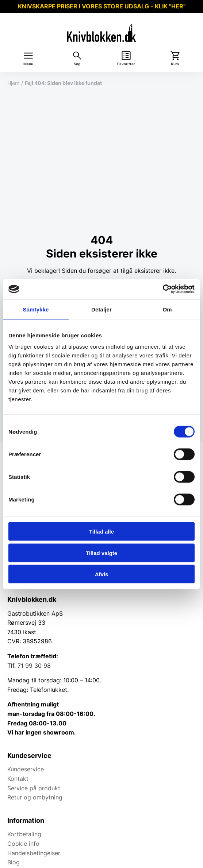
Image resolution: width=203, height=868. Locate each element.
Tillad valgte (101, 553)
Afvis (102, 574)
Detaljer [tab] (101, 309)
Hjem (13, 83)
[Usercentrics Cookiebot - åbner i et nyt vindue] (163, 289)
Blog (14, 862)
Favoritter (126, 64)
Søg (77, 64)
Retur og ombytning (35, 797)
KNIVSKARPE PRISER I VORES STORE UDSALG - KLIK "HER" (102, 6)
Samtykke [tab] (36, 309)
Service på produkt (34, 788)
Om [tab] (167, 309)
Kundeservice (26, 769)
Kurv (175, 64)
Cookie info (23, 844)
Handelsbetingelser (34, 853)
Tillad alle (101, 532)
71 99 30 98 (34, 666)
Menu (28, 64)
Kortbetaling (24, 834)
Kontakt (18, 779)
